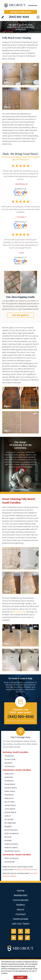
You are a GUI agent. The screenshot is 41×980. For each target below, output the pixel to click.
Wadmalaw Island (12, 851)
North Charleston (12, 833)
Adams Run (9, 774)
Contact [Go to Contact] (21, 914)
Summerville (9, 862)
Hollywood (9, 798)
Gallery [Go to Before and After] (20, 905)
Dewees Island (10, 788)
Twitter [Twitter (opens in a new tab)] (27, 931)
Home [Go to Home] (21, 891)
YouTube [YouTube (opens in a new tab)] (14, 938)
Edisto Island (10, 791)
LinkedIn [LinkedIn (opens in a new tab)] (20, 938)
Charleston (9, 756)
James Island (10, 805)
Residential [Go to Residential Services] (21, 895)
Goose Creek (10, 759)
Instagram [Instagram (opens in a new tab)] (14, 931)
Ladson (7, 816)
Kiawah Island (10, 812)
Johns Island (10, 809)
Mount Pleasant (11, 830)
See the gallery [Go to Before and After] (20, 315)
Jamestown (9, 766)
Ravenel (8, 837)
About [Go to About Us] (21, 910)
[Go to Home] (21, 5)
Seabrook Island (11, 844)
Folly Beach (9, 795)
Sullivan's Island (11, 848)
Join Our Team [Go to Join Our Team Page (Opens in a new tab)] (21, 924)
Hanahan (8, 763)
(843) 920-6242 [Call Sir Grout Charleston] (19, 17)
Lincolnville (9, 819)
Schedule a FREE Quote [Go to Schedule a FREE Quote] (20, 12)
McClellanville (10, 823)
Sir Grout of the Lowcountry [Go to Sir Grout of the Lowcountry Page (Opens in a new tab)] (26, 870)
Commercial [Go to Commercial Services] (20, 900)
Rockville (8, 840)
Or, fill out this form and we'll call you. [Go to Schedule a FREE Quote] (21, 721)
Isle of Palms (10, 802)
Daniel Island (10, 784)
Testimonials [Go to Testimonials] (20, 919)
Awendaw (9, 777)
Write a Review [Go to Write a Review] (3, 17)
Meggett (8, 826)
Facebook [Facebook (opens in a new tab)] (20, 931)
